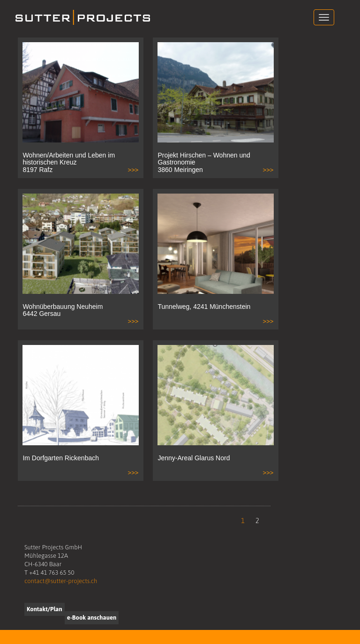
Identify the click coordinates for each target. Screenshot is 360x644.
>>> (133, 170)
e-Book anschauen (92, 618)
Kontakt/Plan (45, 609)
